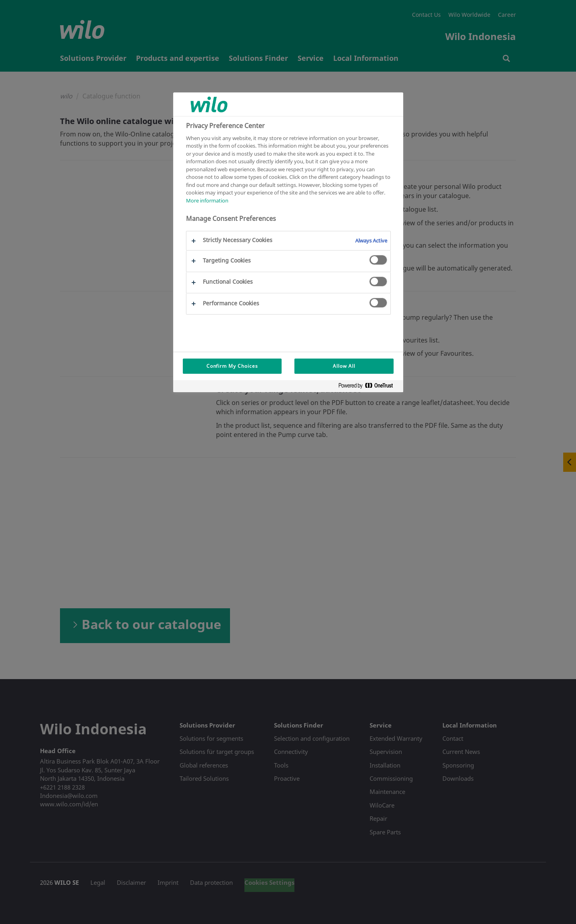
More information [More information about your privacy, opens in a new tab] (207, 200)
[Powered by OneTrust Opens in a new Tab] (369, 387)
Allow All (344, 366)
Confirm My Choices (232, 366)
